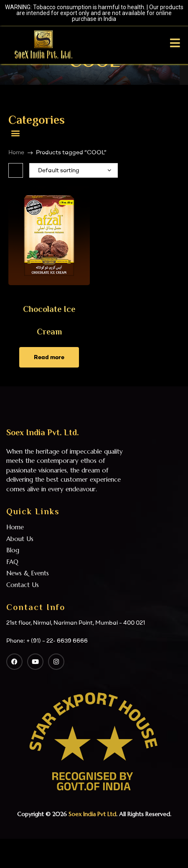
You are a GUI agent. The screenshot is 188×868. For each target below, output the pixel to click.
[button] (15, 133)
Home (16, 152)
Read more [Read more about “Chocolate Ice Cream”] (49, 357)
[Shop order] (74, 170)
